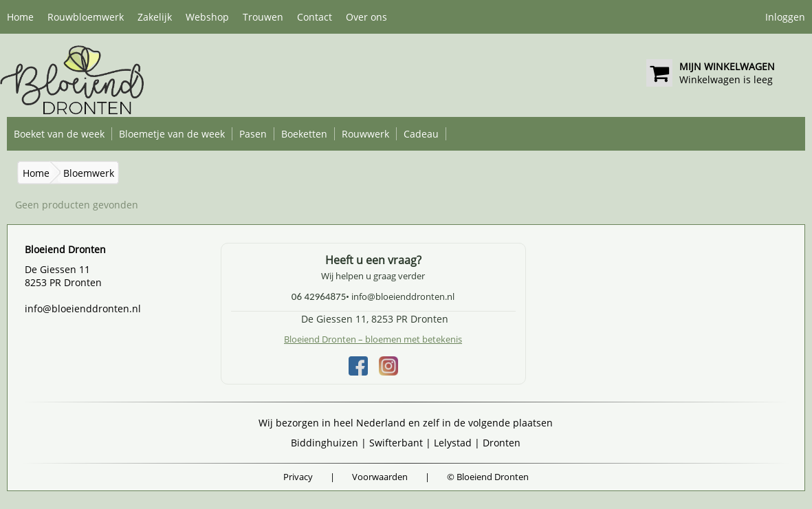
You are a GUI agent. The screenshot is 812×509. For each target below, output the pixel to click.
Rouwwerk (365, 134)
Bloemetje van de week (172, 134)
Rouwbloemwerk (86, 17)
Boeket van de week (59, 134)
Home (20, 17)
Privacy (298, 477)
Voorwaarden (380, 477)
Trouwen (263, 17)
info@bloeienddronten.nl (83, 308)
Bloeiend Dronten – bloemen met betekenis (373, 339)
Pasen (253, 134)
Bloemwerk (89, 173)
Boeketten (304, 134)
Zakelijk (155, 17)
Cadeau (421, 134)
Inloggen (785, 17)
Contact (315, 17)
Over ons (366, 17)
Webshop (207, 17)
